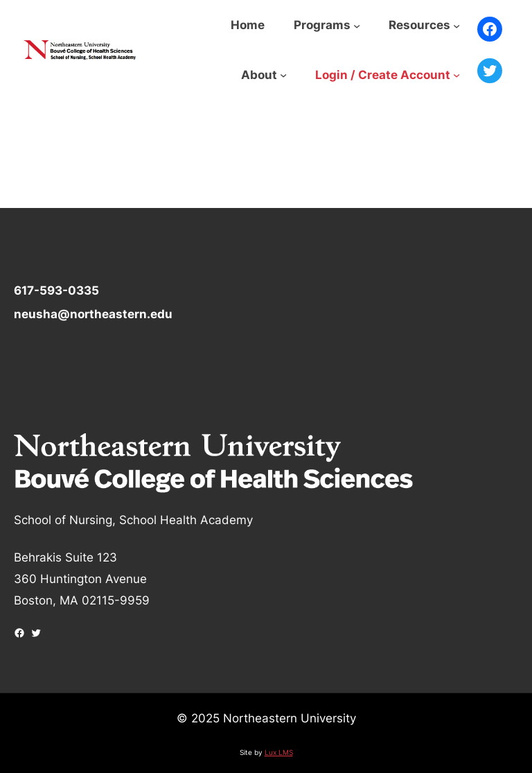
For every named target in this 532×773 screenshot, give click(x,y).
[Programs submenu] (357, 25)
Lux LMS (279, 752)
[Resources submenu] (456, 25)
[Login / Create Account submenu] (456, 75)
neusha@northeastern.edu (93, 314)
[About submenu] (283, 75)
